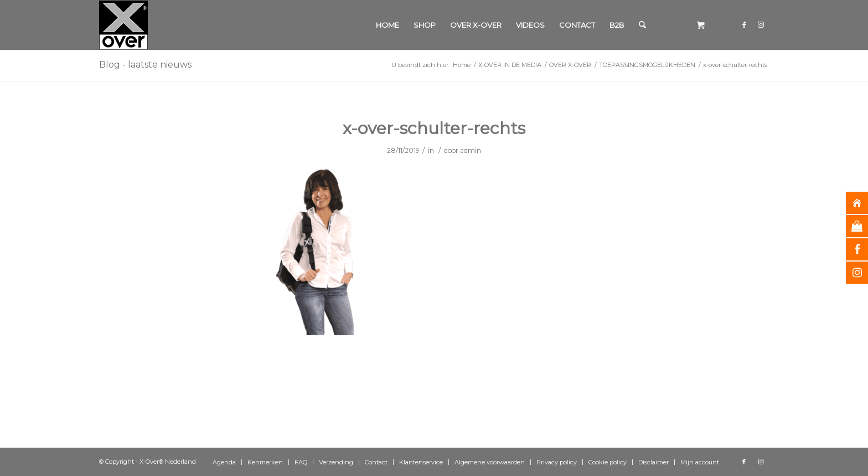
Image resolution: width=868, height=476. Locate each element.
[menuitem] (387, 25)
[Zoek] (642, 25)
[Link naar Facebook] (744, 24)
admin (471, 150)
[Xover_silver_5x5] (123, 25)
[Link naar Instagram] (761, 24)
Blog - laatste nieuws (145, 65)
